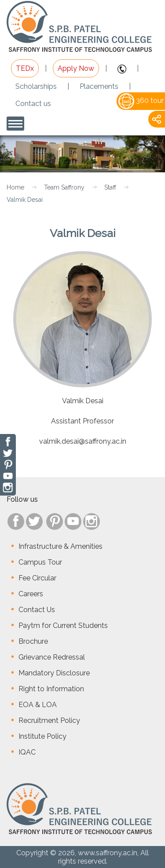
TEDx (25, 68)
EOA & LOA (38, 705)
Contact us (33, 104)
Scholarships (36, 86)
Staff (110, 187)
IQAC (27, 752)
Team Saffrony (64, 187)
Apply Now (76, 68)
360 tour (141, 100)
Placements (99, 86)
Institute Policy (42, 736)
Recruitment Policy (49, 720)
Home (15, 187)
